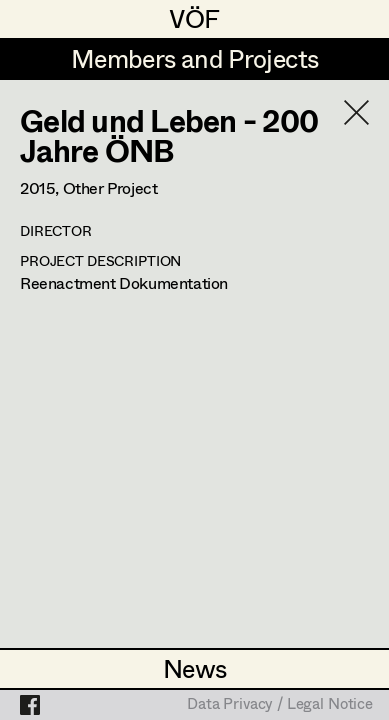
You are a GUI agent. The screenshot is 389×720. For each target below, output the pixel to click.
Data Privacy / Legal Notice (280, 705)
